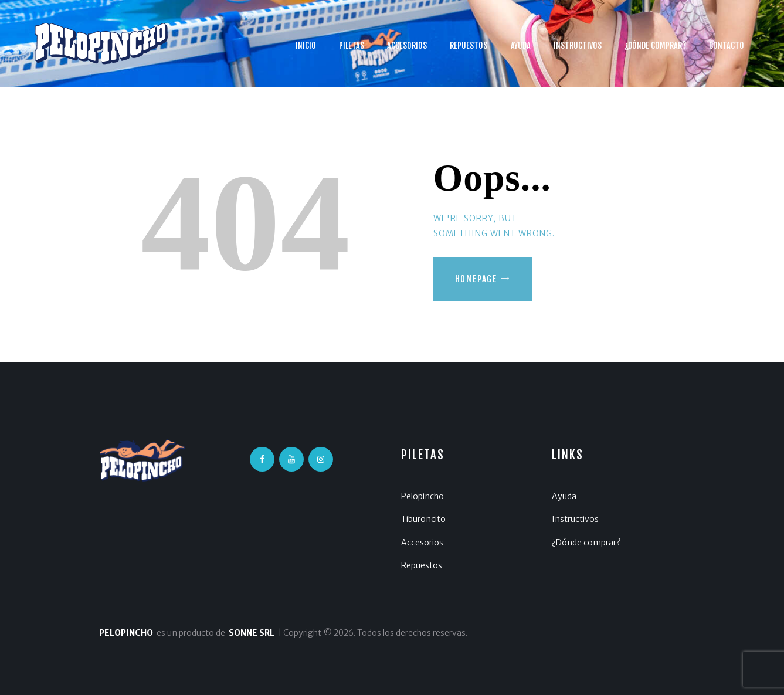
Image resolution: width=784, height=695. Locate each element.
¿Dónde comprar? (586, 543)
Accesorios (422, 543)
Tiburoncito (423, 519)
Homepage (476, 279)
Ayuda (564, 496)
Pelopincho (422, 496)
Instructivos (575, 519)
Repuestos (422, 565)
